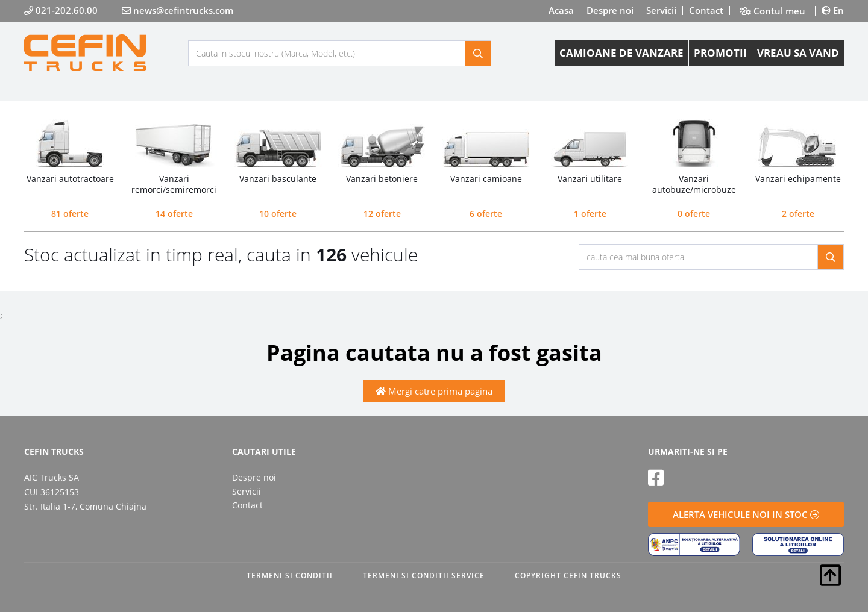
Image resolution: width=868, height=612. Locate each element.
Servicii (661, 10)
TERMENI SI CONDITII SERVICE (424, 576)
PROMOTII (720, 53)
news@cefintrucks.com (178, 10)
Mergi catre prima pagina (434, 391)
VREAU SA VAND (798, 53)
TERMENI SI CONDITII (290, 576)
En (833, 10)
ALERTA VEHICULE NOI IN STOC (746, 514)
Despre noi (610, 10)
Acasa (561, 10)
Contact (706, 10)
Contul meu (772, 11)
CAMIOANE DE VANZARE (621, 53)
